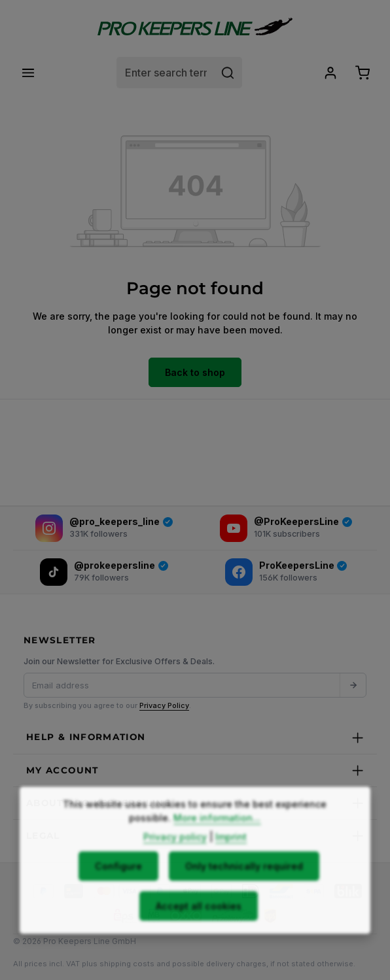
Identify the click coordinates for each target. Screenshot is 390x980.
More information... (217, 844)
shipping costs (127, 964)
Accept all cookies (199, 933)
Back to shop (195, 372)
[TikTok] (104, 572)
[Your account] (330, 72)
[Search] (228, 73)
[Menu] (28, 72)
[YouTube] (286, 528)
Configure (118, 893)
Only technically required (244, 893)
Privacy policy (175, 863)
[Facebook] (286, 572)
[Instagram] (104, 528)
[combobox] (166, 73)
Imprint (231, 863)
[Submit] (353, 685)
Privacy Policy (164, 705)
